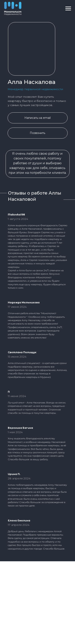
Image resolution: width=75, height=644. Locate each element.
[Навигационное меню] (68, 9)
